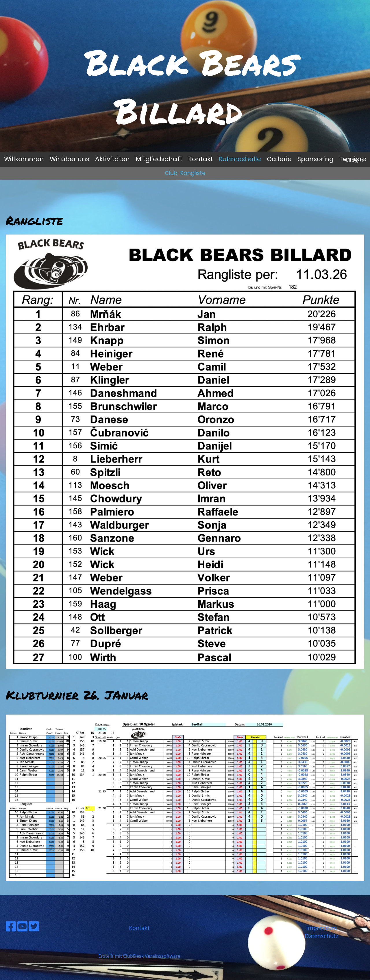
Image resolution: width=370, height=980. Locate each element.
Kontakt (201, 159)
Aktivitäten (112, 159)
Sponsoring (316, 159)
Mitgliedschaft (159, 159)
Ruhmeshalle (240, 159)
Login (353, 160)
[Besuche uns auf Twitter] (34, 926)
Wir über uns (70, 159)
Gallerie (279, 159)
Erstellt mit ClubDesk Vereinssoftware (139, 956)
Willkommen (24, 159)
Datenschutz (321, 936)
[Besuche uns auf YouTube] (22, 926)
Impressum (322, 928)
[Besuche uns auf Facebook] (11, 926)
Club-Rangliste (185, 173)
